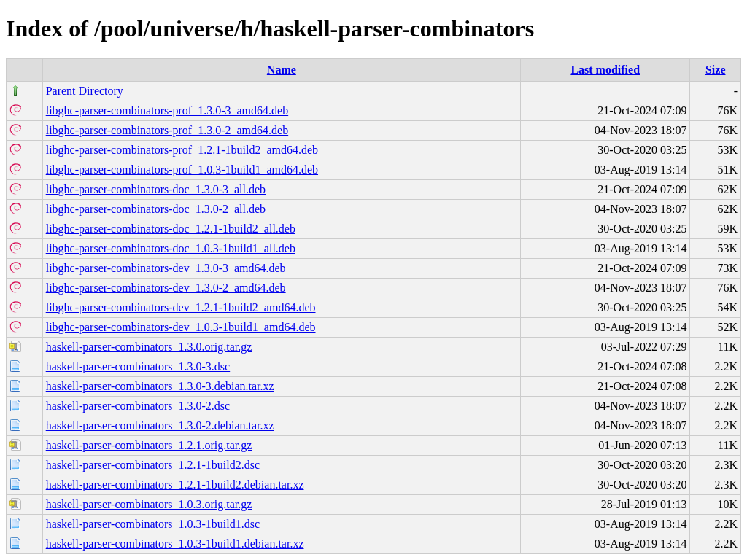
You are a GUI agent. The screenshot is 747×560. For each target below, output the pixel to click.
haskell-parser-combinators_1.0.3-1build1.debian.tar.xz (175, 544)
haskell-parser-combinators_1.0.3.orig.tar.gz (149, 504)
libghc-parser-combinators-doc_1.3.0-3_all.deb (156, 189)
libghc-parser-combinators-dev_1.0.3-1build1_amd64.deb (181, 327)
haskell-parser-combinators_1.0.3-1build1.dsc (153, 524)
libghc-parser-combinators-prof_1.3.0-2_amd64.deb (167, 130)
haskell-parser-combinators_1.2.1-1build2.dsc (153, 465)
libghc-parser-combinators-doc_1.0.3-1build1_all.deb (171, 248)
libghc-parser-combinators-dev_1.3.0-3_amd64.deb (166, 268)
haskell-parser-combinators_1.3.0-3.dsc (138, 366)
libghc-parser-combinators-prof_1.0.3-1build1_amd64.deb (182, 170)
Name (282, 70)
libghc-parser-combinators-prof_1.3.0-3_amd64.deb (167, 110)
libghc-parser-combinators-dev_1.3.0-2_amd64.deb (166, 288)
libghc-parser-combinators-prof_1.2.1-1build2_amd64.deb (182, 150)
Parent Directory (85, 91)
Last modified (605, 70)
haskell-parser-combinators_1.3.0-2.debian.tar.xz (160, 425)
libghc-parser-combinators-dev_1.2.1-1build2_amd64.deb (181, 307)
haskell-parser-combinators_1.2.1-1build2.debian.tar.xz (175, 485)
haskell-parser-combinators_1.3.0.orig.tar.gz (149, 347)
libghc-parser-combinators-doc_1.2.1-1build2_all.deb (171, 229)
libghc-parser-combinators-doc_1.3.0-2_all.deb (156, 209)
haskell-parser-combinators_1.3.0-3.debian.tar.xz (160, 386)
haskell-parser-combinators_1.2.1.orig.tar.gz (149, 445)
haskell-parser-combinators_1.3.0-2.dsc (138, 406)
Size (716, 70)
